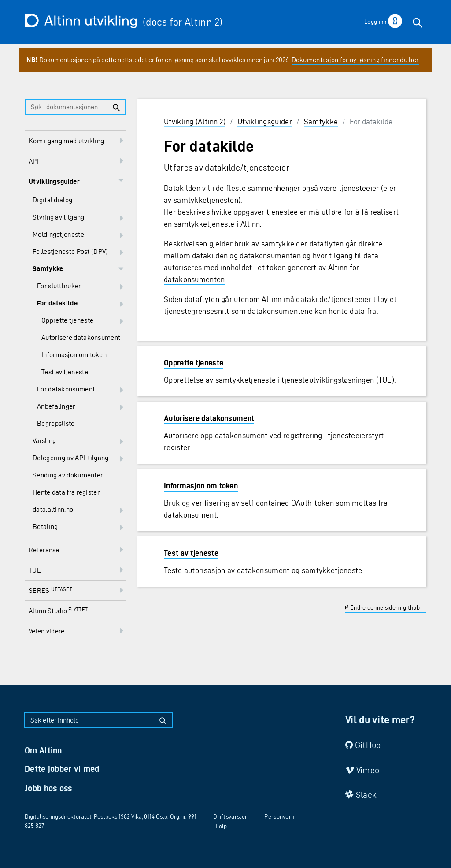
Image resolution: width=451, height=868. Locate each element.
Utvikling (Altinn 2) (195, 121)
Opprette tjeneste (194, 363)
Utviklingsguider (265, 121)
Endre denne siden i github (382, 608)
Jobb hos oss (48, 788)
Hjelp (220, 826)
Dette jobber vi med (62, 769)
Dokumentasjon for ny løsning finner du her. (356, 60)
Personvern (279, 817)
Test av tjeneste (191, 553)
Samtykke (321, 121)
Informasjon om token (201, 486)
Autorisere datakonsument (209, 418)
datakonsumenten (194, 279)
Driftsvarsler (230, 817)
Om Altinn (43, 750)
